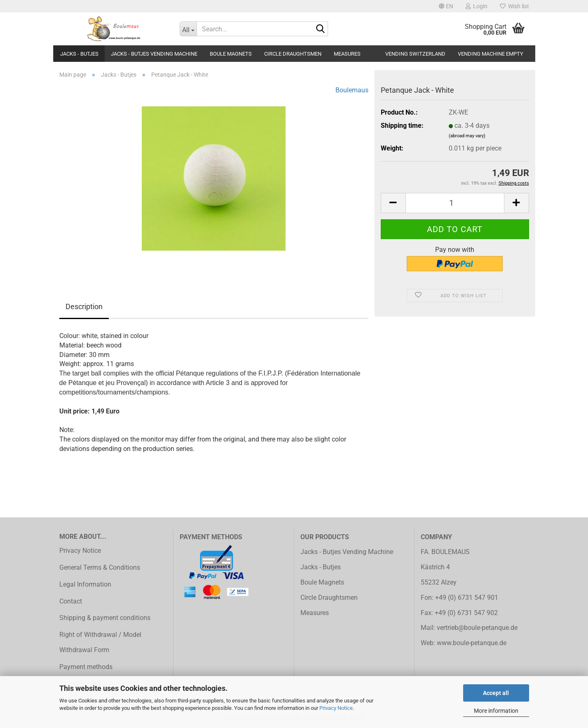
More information (496, 711)
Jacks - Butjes (79, 54)
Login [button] (477, 6)
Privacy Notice (336, 708)
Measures (347, 54)
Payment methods (86, 667)
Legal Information (85, 584)
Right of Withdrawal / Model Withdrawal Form (100, 642)
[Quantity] (455, 203)
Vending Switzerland (415, 54)
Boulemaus (352, 90)
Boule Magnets (231, 54)
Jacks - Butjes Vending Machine (154, 54)
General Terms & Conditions (100, 567)
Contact (71, 601)
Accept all (496, 693)
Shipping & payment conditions (105, 618)
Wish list (514, 6)
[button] (446, 6)
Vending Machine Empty (491, 54)
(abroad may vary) (467, 136)
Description (84, 306)
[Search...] (188, 29)
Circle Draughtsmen (293, 54)
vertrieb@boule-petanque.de (477, 628)
